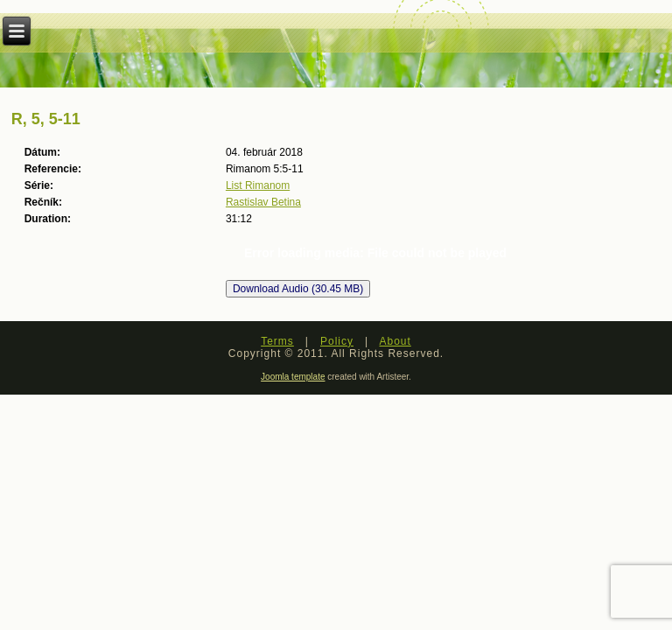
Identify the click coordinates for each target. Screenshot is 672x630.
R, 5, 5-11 (46, 119)
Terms (277, 341)
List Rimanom (258, 185)
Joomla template (293, 377)
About (395, 341)
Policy (337, 341)
